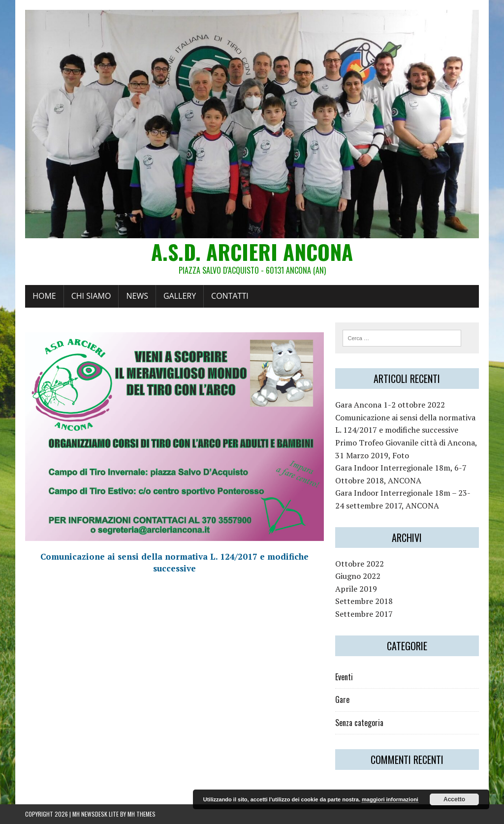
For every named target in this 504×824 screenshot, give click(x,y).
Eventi (344, 677)
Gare (342, 699)
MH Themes (142, 814)
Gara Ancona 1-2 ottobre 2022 (390, 405)
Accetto (454, 799)
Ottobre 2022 (360, 564)
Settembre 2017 (364, 614)
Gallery (180, 296)
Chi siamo (91, 296)
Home (44, 296)
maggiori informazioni (390, 799)
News (137, 296)
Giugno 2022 (358, 576)
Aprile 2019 (356, 589)
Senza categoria (359, 723)
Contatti (230, 296)
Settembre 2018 (364, 601)
